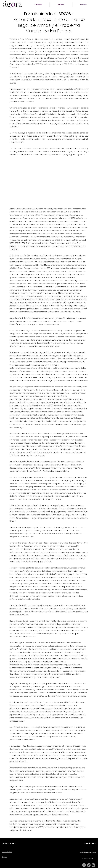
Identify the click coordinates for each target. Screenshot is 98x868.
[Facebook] (84, 865)
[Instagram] (93, 865)
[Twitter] (89, 865)
